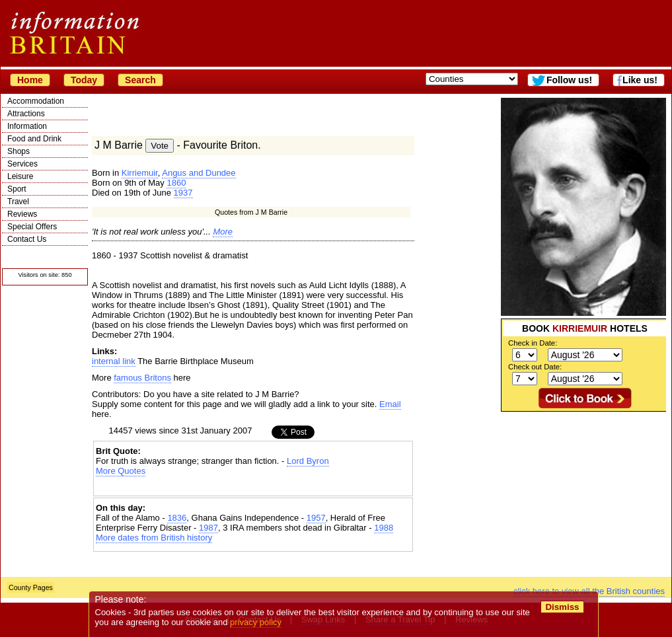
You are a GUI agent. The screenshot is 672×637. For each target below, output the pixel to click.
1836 (177, 518)
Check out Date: (535, 367)
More (223, 232)
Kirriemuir (140, 173)
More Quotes (121, 471)
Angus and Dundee (199, 173)
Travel (18, 202)
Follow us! (569, 80)
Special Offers (32, 227)
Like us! (640, 80)
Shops (19, 151)
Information (27, 126)
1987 (208, 528)
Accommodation (36, 101)
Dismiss (562, 607)
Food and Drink (34, 139)
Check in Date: (533, 343)
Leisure (20, 176)
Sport (17, 189)
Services (22, 164)
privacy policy (256, 622)
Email (390, 404)
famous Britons (142, 378)
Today (84, 80)
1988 (384, 528)
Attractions (26, 114)
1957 (316, 518)
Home (30, 80)
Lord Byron (308, 461)
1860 (176, 183)
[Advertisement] (253, 487)
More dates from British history (154, 538)
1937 (183, 193)
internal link (114, 361)
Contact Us (27, 239)
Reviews (22, 214)
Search (140, 80)
